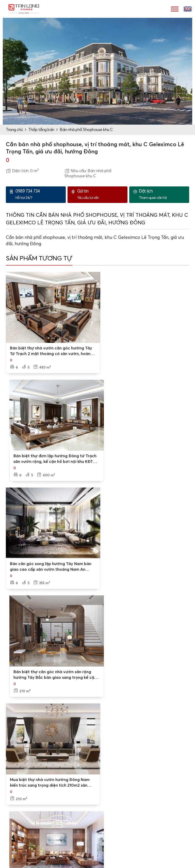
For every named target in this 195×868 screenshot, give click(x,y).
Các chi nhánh (21, 802)
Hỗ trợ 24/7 (39, 194)
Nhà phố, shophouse (120, 858)
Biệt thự (109, 833)
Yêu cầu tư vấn (101, 194)
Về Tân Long (20, 794)
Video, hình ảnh (22, 810)
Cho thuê (17, 849)
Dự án (14, 833)
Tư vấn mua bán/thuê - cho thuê (131, 794)
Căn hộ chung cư (117, 849)
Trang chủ (14, 130)
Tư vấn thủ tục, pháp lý (123, 810)
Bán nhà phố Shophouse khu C (86, 130)
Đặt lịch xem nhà (117, 802)
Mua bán (17, 841)
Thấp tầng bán (41, 130)
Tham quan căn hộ (163, 194)
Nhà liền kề (112, 841)
